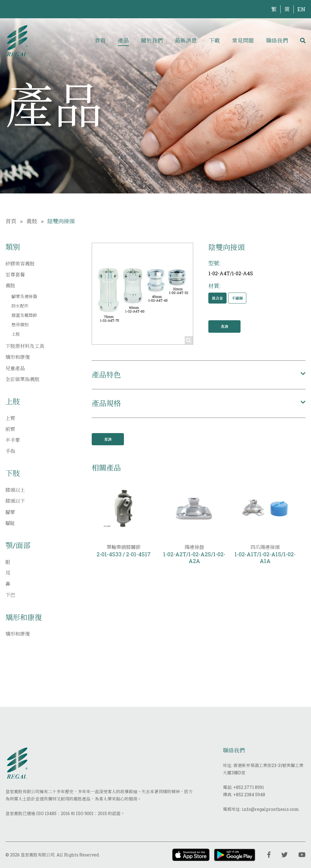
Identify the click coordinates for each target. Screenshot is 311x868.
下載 (214, 40)
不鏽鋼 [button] (237, 298)
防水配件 (20, 306)
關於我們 (152, 40)
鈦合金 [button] (217, 298)
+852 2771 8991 (249, 787)
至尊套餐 (15, 274)
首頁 (100, 40)
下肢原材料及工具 (25, 346)
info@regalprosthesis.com (270, 809)
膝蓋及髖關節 (24, 315)
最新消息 (186, 40)
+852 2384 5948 (249, 795)
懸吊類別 (20, 325)
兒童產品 (15, 368)
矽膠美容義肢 (20, 264)
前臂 (10, 429)
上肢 (16, 334)
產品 (123, 40)
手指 (10, 451)
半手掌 (13, 440)
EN (301, 9)
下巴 (10, 595)
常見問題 (243, 40)
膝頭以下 (15, 501)
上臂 (10, 418)
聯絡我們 (277, 40)
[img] (17, 40)
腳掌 (10, 512)
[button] (199, 375)
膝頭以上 (15, 490)
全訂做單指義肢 (22, 379)
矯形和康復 (18, 357)
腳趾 (10, 523)
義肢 (32, 221)
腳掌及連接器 (24, 296)
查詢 (224, 326)
